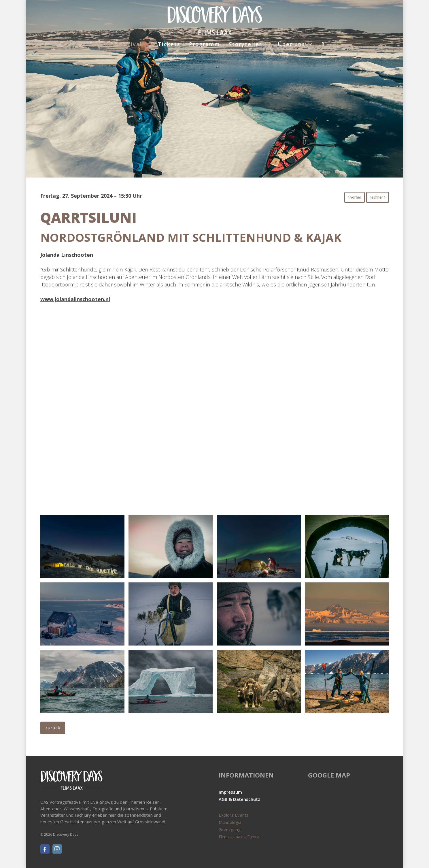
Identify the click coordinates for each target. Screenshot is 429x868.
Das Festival (123, 44)
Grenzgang (230, 829)
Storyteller (245, 44)
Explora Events (234, 815)
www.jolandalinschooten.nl (75, 299)
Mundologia (230, 822)
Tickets (169, 44)
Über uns (291, 44)
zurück (53, 728)
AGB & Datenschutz (239, 799)
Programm (205, 44)
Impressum (230, 792)
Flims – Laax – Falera (239, 837)
